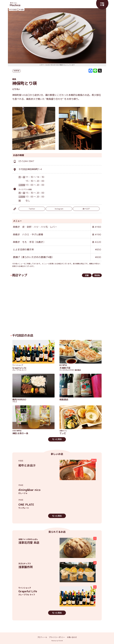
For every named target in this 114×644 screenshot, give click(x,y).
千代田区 (14, 10)
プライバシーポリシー (57, 637)
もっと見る (57, 439)
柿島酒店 (64, 400)
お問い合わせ (72, 637)
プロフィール (42, 637)
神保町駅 (16, 71)
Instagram (59, 209)
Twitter (32, 209)
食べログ (86, 209)
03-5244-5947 (26, 161)
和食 (22, 10)
